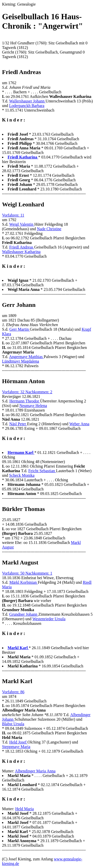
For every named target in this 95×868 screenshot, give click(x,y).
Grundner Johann (24, 614)
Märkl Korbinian (24, 582)
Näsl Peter (18, 424)
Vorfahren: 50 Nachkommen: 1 (27, 573)
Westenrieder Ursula (49, 619)
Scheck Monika (22, 475)
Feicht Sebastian (42, 471)
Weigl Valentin (22, 224)
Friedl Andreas (22, 247)
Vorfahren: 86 (13, 692)
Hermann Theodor (25, 401)
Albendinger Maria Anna (35, 771)
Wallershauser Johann (27, 101)
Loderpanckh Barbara (27, 106)
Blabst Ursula (13, 724)
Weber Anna (79, 424)
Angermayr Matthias (26, 357)
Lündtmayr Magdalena (21, 361)
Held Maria (24, 809)
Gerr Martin (20, 329)
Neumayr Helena (33, 406)
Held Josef (18, 742)
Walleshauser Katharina (21, 252)
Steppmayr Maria (16, 747)
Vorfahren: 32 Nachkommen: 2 (27, 392)
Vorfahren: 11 (13, 215)
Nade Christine (49, 229)
